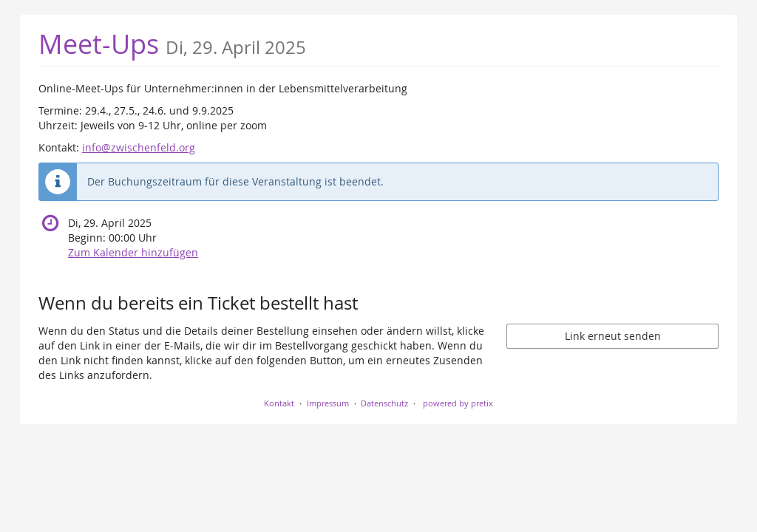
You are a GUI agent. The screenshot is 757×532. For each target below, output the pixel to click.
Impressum (328, 403)
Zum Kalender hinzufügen (133, 252)
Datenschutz (384, 403)
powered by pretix (458, 403)
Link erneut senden (613, 336)
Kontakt (279, 403)
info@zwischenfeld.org (139, 147)
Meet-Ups (172, 44)
